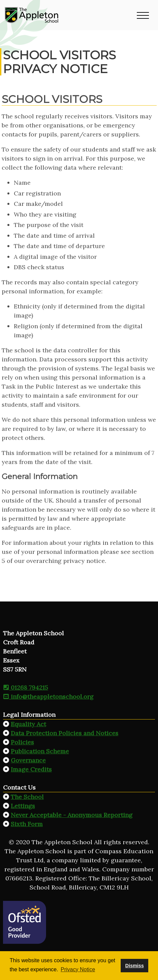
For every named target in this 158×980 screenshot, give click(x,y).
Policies (22, 742)
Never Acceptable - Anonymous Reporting (72, 815)
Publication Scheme (40, 751)
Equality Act (28, 724)
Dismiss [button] (134, 966)
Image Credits (31, 769)
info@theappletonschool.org (48, 697)
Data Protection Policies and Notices (65, 733)
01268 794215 (26, 687)
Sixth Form (27, 824)
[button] (143, 15)
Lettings (23, 806)
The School (27, 797)
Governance (28, 760)
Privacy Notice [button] (78, 969)
